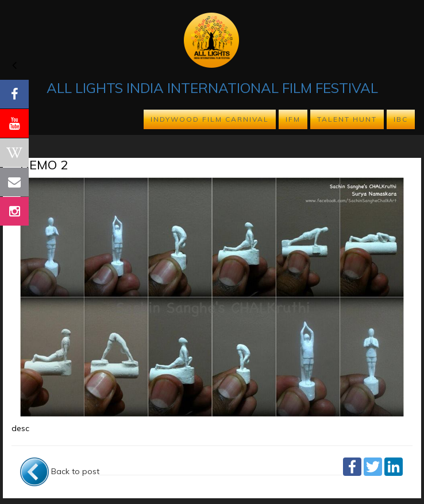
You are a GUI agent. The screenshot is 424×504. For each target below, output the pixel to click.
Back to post (60, 471)
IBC (401, 119)
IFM (293, 119)
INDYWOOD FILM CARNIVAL (210, 119)
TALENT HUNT (347, 119)
